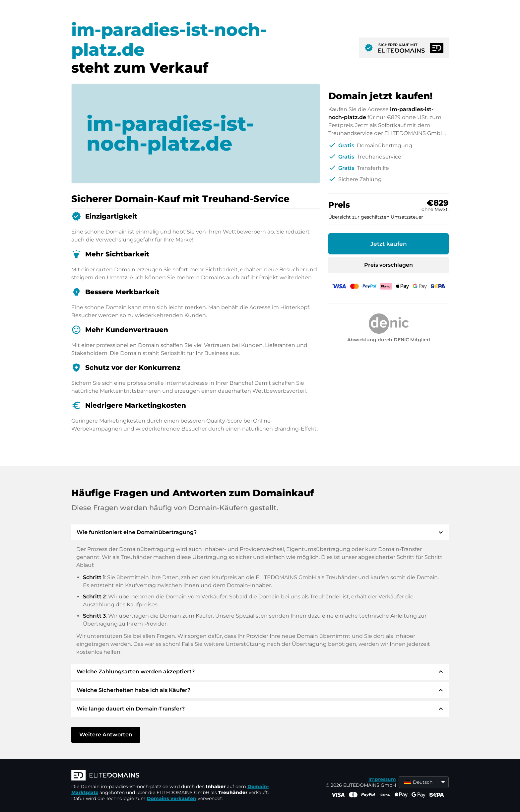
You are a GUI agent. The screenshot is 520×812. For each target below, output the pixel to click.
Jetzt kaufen (389, 244)
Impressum (382, 779)
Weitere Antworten (106, 735)
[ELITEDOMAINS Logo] (171, 776)
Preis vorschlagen (389, 265)
